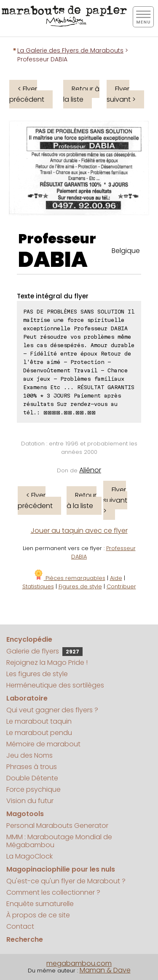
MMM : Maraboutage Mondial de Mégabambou (59, 841)
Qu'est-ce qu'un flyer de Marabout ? (66, 881)
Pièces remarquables (69, 578)
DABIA (53, 260)
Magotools (25, 814)
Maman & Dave (105, 970)
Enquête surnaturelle (40, 904)
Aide (116, 578)
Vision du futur (30, 801)
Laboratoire (27, 698)
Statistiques (38, 586)
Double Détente (32, 778)
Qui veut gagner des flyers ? (52, 710)
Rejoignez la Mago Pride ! (47, 663)
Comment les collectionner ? (53, 892)
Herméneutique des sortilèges (55, 685)
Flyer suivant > (121, 94)
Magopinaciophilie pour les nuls (61, 869)
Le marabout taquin (39, 721)
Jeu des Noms (29, 755)
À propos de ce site (38, 915)
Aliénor (90, 470)
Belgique (126, 251)
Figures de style (80, 586)
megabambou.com (79, 963)
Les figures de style (37, 674)
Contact (20, 926)
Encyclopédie (29, 639)
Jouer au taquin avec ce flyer (79, 531)
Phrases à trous (32, 767)
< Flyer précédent (27, 94)
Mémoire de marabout (43, 744)
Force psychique (33, 789)
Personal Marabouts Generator (57, 826)
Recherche (25, 939)
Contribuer (121, 586)
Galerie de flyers (44, 651)
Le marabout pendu (39, 733)
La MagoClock (29, 856)
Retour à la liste (81, 94)
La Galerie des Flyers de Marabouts (70, 50)
